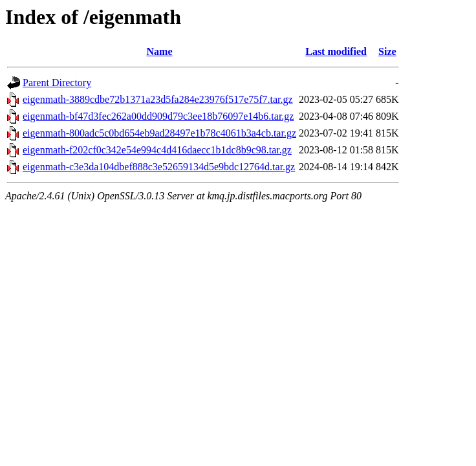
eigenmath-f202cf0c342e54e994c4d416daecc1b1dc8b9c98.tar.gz (157, 150)
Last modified (336, 51)
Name (160, 51)
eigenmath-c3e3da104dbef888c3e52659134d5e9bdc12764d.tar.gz (159, 167)
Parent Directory (57, 83)
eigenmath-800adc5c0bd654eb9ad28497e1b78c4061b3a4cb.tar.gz (159, 133)
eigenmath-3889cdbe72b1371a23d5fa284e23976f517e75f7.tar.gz (158, 99)
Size (387, 51)
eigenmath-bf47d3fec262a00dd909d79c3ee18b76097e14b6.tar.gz (158, 116)
